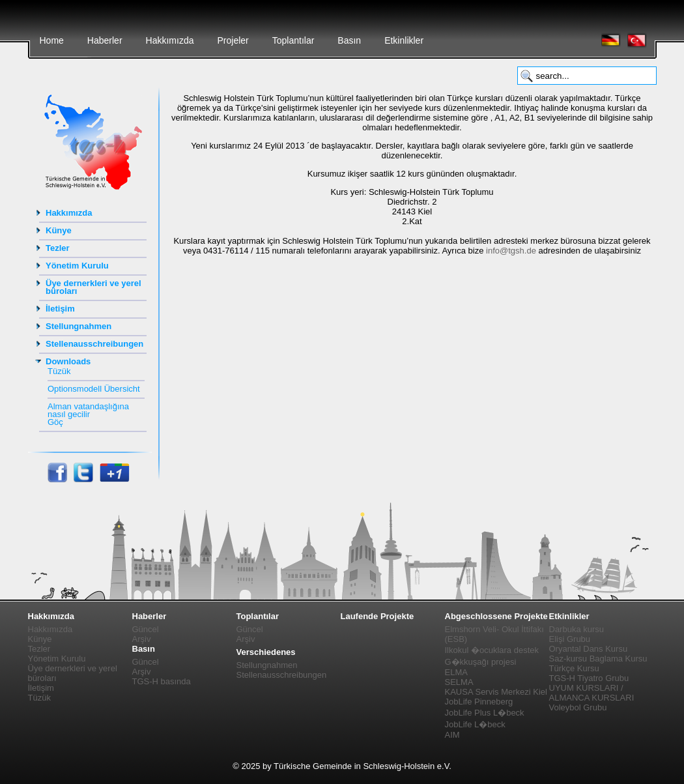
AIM (452, 735)
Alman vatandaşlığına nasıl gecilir (88, 410)
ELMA (456, 672)
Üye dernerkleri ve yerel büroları (93, 287)
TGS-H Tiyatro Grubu (589, 678)
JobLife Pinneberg (479, 702)
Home (52, 40)
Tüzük (59, 371)
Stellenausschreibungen (94, 344)
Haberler (105, 40)
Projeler (233, 40)
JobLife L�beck (475, 724)
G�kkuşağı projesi (481, 662)
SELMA (459, 682)
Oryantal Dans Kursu (589, 649)
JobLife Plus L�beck (485, 713)
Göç (55, 422)
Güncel (146, 629)
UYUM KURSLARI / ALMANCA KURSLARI (592, 693)
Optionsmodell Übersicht (94, 389)
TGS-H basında (162, 681)
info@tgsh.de (511, 251)
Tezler (58, 248)
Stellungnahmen (78, 326)
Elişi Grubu (570, 639)
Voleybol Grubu (578, 707)
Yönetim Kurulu (77, 266)
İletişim (60, 309)
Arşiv (142, 639)
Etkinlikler (404, 40)
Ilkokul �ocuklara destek (492, 650)
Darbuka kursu (577, 629)
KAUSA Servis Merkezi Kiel (496, 692)
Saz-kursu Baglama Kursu (598, 659)
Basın (349, 40)
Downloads (68, 361)
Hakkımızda (170, 40)
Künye (59, 230)
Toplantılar (293, 40)
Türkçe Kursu (574, 668)
